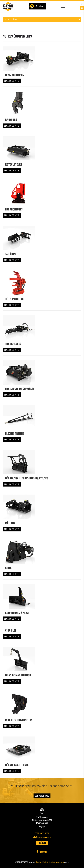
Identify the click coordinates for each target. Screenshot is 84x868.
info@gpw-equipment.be (42, 837)
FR (82, 8)
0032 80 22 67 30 (42, 833)
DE (82, 4)
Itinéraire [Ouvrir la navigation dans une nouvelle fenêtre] (42, 843)
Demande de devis (12, 81)
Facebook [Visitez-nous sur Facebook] (42, 852)
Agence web (60, 862)
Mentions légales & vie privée (46, 862)
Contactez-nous (42, 796)
